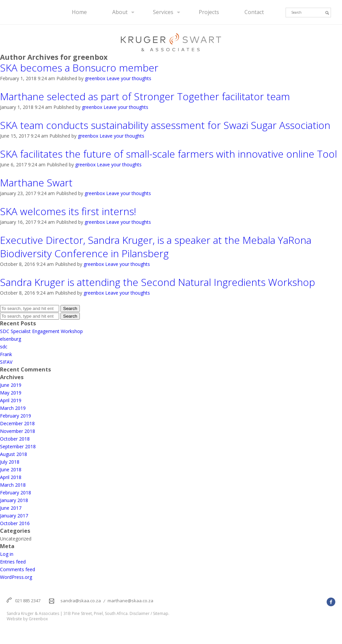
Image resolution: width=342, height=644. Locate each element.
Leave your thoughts (129, 78)
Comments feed (18, 569)
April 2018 (11, 477)
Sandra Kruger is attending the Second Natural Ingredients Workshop (157, 282)
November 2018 (18, 431)
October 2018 (15, 439)
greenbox (95, 78)
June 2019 (11, 385)
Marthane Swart (36, 183)
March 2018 (13, 485)
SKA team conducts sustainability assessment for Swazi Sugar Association (165, 125)
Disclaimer (140, 614)
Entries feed (13, 562)
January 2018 (14, 500)
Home (79, 12)
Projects (209, 12)
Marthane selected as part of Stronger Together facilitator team (145, 97)
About (120, 12)
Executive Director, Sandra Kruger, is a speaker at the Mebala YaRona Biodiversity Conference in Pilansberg (156, 247)
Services (163, 12)
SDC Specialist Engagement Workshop (41, 331)
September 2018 (18, 446)
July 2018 (10, 462)
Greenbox (38, 619)
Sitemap (161, 614)
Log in (7, 554)
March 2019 (13, 408)
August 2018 (14, 454)
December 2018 (17, 423)
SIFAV (6, 362)
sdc (4, 347)
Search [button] (70, 308)
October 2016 (15, 523)
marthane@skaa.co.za (130, 601)
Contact (254, 12)
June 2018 (11, 469)
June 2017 (11, 508)
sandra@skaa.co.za (81, 601)
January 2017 (14, 516)
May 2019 (11, 393)
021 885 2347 (28, 601)
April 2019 (11, 400)
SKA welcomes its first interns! (69, 211)
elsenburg (11, 339)
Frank (6, 354)
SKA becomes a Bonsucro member (79, 68)
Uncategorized (16, 539)
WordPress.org (16, 577)
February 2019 (16, 416)
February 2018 (16, 493)
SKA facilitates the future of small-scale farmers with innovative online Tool (168, 154)
